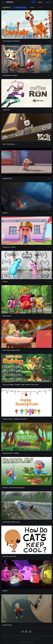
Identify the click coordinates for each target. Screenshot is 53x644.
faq (29, 639)
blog (16, 639)
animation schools (34, 636)
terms (25, 639)
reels (9, 636)
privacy (21, 639)
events (42, 636)
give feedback (34, 639)
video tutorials (25, 636)
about (49, 636)
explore (4, 636)
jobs (46, 636)
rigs (12, 636)
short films (17, 636)
